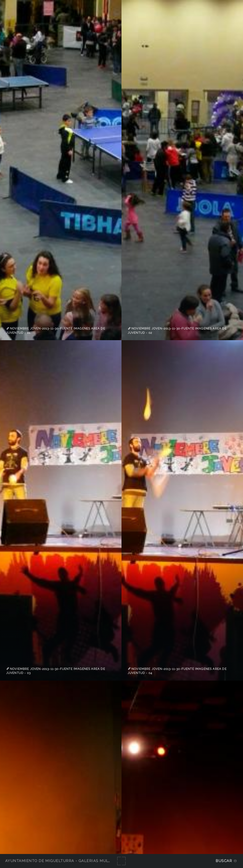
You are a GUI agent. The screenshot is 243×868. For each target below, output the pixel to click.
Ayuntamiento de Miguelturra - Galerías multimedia (65, 861)
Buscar (224, 861)
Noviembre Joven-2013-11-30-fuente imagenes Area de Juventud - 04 (177, 671)
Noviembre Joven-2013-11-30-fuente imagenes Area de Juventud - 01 (56, 331)
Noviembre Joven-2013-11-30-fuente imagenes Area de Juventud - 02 (177, 331)
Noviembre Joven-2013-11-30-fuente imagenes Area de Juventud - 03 (56, 671)
